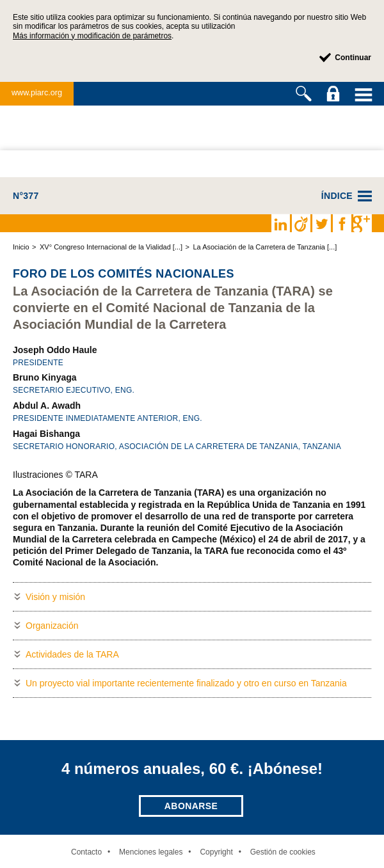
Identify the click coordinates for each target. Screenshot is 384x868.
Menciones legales (151, 852)
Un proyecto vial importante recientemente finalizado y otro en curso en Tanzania (186, 683)
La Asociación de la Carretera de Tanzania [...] (265, 247)
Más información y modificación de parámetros (92, 36)
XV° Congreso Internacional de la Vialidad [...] (111, 247)
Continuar (353, 58)
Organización (52, 626)
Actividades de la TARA (72, 654)
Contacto (86, 852)
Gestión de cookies (283, 852)
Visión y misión (55, 597)
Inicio (21, 247)
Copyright (216, 852)
